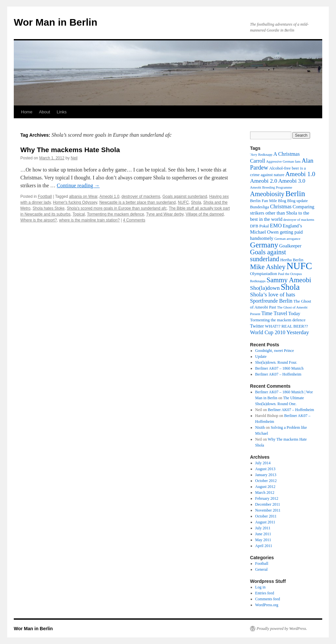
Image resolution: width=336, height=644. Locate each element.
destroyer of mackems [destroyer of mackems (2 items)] (299, 220)
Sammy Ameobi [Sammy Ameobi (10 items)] (289, 280)
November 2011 (268, 510)
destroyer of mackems (141, 196)
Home (27, 112)
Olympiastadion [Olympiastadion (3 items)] (263, 274)
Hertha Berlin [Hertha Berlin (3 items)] (292, 260)
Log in (261, 587)
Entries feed (265, 593)
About (45, 112)
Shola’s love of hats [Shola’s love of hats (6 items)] (273, 294)
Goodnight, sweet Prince (275, 351)
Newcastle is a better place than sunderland (138, 202)
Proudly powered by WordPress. (282, 629)
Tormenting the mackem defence (115, 214)
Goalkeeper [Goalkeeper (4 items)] (290, 246)
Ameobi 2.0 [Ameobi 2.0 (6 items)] (264, 181)
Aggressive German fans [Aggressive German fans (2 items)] (283, 161)
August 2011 (265, 522)
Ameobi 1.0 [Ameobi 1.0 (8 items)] (300, 174)
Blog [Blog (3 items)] (282, 201)
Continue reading (78, 185)
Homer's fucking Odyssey (75, 202)
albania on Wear (83, 196)
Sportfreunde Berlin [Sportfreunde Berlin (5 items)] (271, 301)
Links (62, 112)
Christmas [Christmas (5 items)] (281, 207)
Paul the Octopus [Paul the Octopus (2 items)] (290, 274)
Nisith (260, 427)
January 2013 (266, 475)
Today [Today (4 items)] (294, 313)
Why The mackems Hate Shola (70, 150)
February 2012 (267, 498)
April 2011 (264, 546)
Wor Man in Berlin (55, 22)
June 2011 (263, 534)
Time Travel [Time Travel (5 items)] (274, 313)
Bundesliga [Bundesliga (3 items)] (260, 207)
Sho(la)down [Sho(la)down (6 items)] (265, 288)
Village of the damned (205, 214)
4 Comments (134, 220)
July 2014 (263, 463)
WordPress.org (267, 605)
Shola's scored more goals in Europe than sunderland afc (116, 208)
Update (261, 356)
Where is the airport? (39, 220)
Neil (74, 158)
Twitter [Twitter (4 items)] (257, 326)
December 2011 (268, 504)
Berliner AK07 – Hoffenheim (278, 374)
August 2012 (265, 487)
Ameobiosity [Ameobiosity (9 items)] (267, 194)
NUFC (183, 202)
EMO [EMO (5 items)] (276, 226)
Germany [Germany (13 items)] (264, 245)
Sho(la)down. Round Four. (276, 362)
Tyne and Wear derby (165, 214)
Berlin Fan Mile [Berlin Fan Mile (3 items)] (263, 201)
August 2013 (265, 469)
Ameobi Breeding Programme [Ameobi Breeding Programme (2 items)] (271, 187)
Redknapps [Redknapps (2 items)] (258, 281)
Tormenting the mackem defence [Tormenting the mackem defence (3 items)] (278, 320)
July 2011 (263, 528)
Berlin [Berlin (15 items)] (295, 194)
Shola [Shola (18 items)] (290, 287)
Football (45, 196)
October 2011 (266, 516)
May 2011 (263, 540)
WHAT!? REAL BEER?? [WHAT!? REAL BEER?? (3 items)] (286, 326)
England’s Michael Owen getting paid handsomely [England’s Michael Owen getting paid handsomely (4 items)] (276, 232)
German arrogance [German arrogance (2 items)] (287, 239)
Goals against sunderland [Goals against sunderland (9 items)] (268, 255)
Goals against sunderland (185, 196)
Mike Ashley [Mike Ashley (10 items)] (268, 267)
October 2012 (266, 481)
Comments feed (268, 599)
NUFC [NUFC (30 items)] (299, 266)
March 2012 (265, 493)
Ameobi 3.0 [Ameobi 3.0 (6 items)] (292, 181)
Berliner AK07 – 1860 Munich (279, 368)
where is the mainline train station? (89, 220)
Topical (79, 214)
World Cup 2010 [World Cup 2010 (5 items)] (268, 333)
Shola (196, 202)
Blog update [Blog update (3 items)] (297, 201)
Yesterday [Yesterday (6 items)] (298, 332)
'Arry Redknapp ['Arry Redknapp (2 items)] (261, 155)
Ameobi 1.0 (109, 196)
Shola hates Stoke (48, 208)
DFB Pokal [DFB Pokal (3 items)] (260, 226)
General (262, 569)
